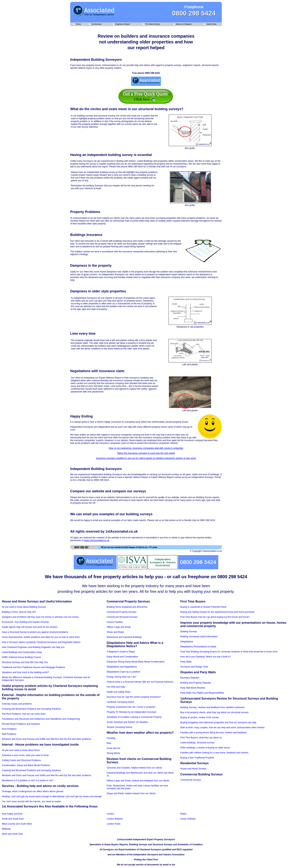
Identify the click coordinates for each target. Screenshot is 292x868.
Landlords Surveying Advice (120, 702)
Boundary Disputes (190, 678)
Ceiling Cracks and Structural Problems (21, 760)
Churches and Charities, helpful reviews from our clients (134, 768)
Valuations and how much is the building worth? (25, 672)
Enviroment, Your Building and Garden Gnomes (25, 622)
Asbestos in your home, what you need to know (25, 755)
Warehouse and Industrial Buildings (124, 637)
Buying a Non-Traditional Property (197, 758)
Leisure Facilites (115, 622)
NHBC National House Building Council (21, 657)
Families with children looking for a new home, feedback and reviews (214, 753)
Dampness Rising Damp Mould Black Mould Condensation (136, 662)
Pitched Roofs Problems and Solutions (21, 724)
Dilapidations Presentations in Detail (198, 647)
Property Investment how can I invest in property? (131, 707)
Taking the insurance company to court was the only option (146, 453)
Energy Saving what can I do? (122, 677)
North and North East (12, 834)
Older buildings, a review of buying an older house (205, 748)
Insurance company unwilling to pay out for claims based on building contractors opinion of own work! (146, 458)
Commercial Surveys (191, 780)
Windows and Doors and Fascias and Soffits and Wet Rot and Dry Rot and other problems (46, 739)
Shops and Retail (115, 632)
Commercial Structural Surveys (122, 617)
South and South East (13, 819)
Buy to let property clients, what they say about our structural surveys (214, 712)
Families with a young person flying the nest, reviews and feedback (213, 733)
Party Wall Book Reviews (193, 688)
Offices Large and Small (119, 627)
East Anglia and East (12, 814)
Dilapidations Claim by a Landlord (123, 672)
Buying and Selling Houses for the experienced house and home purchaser (217, 612)
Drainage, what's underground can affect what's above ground (32, 791)
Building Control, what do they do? (19, 612)
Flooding (111, 738)
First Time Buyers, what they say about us (201, 738)
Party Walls (186, 662)
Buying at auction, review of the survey (199, 717)
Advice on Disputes (183, 24)
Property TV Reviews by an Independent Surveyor (132, 712)
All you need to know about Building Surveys (24, 607)
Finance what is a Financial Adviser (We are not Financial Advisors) (140, 682)
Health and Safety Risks (119, 692)
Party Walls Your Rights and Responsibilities (202, 693)
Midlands (6, 829)
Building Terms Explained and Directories (127, 607)
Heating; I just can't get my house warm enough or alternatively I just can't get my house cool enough (52, 796)
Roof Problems (9, 729)
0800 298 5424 (194, 13)
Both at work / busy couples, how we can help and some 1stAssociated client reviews (222, 727)
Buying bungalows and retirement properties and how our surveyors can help (218, 722)
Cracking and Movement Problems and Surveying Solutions (31, 709)
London (110, 814)
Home (77, 24)
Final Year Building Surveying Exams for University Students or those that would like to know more (229, 652)
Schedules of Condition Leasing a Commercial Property (134, 717)
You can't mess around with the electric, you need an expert (31, 801)
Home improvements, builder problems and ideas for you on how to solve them (41, 637)
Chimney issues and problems (17, 704)
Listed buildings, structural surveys (197, 743)
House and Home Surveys (193, 769)
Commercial (95, 24)
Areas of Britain (188, 819)
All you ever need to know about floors (21, 750)
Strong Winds (113, 753)
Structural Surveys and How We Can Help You (25, 662)
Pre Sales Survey (151, 24)
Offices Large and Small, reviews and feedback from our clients (138, 781)
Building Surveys (189, 632)
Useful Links (210, 24)
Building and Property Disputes (196, 683)
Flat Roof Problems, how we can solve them (24, 714)
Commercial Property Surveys (122, 612)
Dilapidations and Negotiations (122, 667)
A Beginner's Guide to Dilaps (121, 652)
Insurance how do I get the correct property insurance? (134, 697)
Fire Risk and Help (116, 687)
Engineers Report (122, 24)
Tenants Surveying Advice (119, 727)
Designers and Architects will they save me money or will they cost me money (40, 617)
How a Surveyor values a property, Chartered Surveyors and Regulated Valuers (41, 642)
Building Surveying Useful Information (199, 637)
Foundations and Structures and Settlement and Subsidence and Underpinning (41, 719)
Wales (183, 814)
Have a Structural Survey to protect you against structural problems (35, 632)
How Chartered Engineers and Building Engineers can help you (33, 647)
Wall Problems (9, 734)
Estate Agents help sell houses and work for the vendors (30, 627)
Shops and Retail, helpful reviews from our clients (131, 793)
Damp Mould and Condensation (122, 657)
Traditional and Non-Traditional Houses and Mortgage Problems (33, 667)
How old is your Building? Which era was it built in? (205, 657)
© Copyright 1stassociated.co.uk (206, 551)
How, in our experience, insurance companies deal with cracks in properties (146, 448)
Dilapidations (187, 642)
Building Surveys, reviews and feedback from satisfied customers (212, 707)
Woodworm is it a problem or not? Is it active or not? (28, 780)
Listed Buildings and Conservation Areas (22, 652)
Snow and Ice (114, 748)
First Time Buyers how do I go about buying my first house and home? (215, 617)
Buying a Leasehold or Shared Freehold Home (203, 607)
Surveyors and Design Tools (194, 667)
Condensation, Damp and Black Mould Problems (26, 765)
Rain (109, 743)
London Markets (115, 819)
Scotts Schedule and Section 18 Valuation (127, 722)
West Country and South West (17, 824)
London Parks (114, 824)
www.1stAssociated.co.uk (97, 540)
